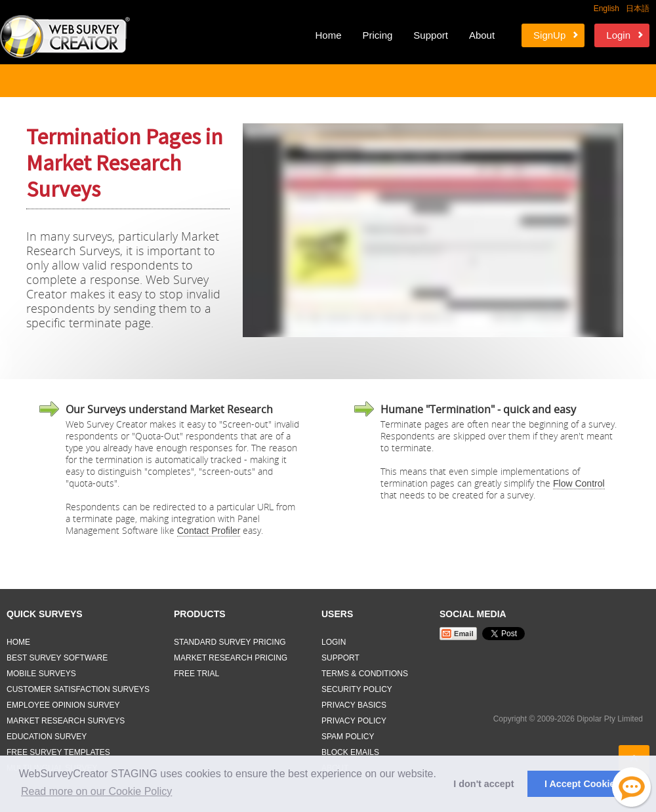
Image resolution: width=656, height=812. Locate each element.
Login (618, 35)
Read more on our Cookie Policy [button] (96, 791)
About (482, 35)
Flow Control (579, 483)
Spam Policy (348, 737)
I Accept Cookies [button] (582, 784)
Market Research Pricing (231, 658)
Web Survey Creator (65, 37)
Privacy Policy (354, 721)
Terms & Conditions (365, 674)
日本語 (638, 9)
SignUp (549, 35)
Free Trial (196, 674)
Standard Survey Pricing (230, 642)
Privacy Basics (354, 705)
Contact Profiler (209, 531)
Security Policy (357, 689)
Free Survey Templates (58, 752)
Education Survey (47, 737)
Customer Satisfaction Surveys (78, 689)
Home (328, 35)
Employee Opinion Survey (63, 705)
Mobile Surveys (41, 674)
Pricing (377, 35)
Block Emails (350, 752)
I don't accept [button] (483, 784)
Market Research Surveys (66, 721)
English (606, 9)
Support (431, 35)
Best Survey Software (57, 658)
